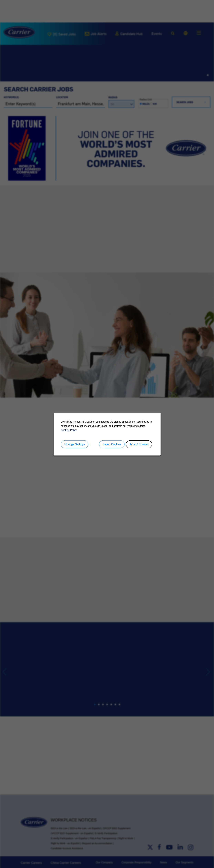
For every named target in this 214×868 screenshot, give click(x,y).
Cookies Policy (69, 430)
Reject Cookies (112, 444)
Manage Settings (75, 444)
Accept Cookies (139, 444)
